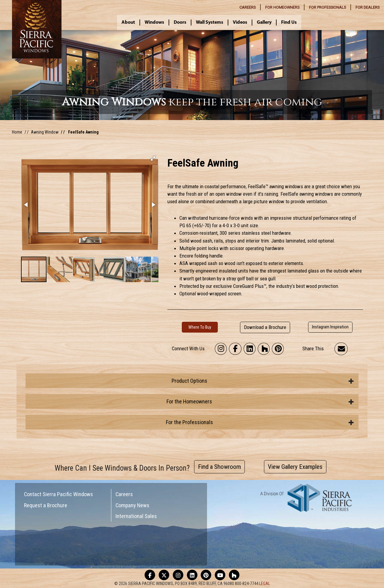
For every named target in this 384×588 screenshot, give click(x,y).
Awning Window (45, 132)
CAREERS (247, 7)
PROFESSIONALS (327, 7)
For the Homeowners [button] (260, 401)
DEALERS (367, 7)
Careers (124, 494)
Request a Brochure (46, 505)
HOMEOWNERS (282, 7)
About (128, 23)
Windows (154, 23)
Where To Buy (200, 327)
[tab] (192, 381)
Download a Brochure (265, 327)
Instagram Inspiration (330, 327)
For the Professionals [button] (260, 422)
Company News (132, 505)
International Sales (136, 516)
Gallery (264, 23)
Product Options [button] (263, 381)
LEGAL (265, 583)
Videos (240, 23)
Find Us (289, 23)
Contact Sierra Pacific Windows (58, 494)
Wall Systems (210, 23)
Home (17, 132)
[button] (153, 158)
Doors (180, 23)
